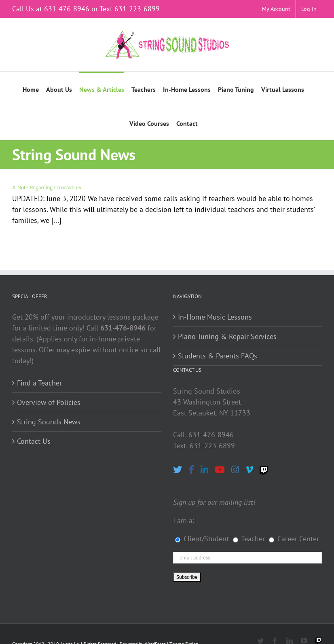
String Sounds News (49, 422)
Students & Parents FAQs (218, 356)
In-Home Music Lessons (215, 317)
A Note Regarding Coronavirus (47, 187)
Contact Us (34, 441)
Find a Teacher (39, 383)
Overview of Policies (49, 402)
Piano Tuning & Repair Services (227, 336)
